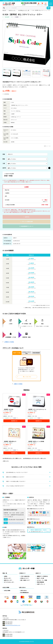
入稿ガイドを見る (18, 384)
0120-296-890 (30, 3)
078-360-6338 (12, 519)
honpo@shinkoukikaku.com (16, 523)
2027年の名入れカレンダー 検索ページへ (12, 458)
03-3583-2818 (9, 636)
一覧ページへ (6, 461)
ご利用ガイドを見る (9, 342)
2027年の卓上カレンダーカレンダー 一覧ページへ (35, 458)
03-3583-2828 (9, 634)
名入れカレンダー (12, 10)
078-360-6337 (9, 624)
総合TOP (4, 10)
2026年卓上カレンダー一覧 (24, 10)
